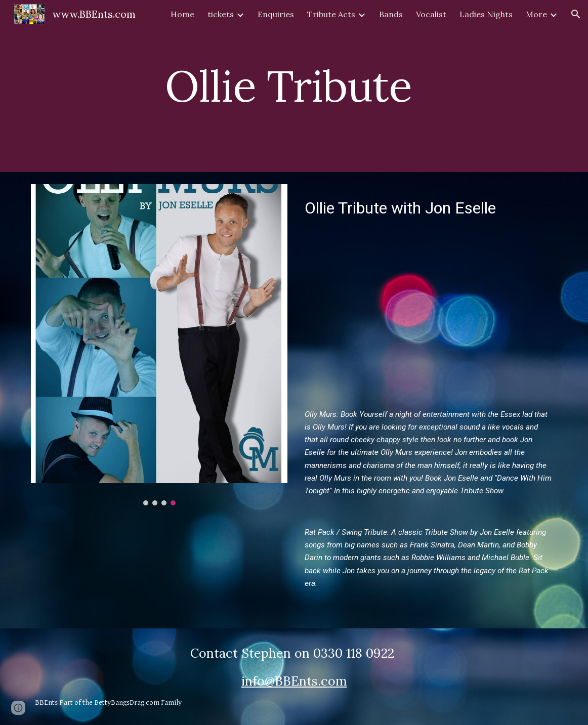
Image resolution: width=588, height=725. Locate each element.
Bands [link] (391, 14)
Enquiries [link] (276, 14)
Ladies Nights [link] (486, 14)
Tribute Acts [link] (331, 14)
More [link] (536, 14)
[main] (294, 86)
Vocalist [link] (431, 14)
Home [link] (182, 14)
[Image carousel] (159, 345)
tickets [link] (221, 14)
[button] (576, 14)
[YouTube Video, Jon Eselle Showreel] (429, 313)
